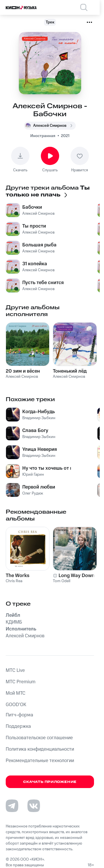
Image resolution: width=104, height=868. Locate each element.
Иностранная (43, 136)
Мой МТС (16, 693)
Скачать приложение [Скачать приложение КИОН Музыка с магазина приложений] (50, 782)
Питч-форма (19, 715)
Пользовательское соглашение (39, 738)
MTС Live (15, 670)
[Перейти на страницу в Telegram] (12, 806)
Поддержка (18, 726)
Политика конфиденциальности (40, 749)
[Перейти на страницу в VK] (34, 806)
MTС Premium (21, 682)
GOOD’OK (16, 705)
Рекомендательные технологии (40, 761)
